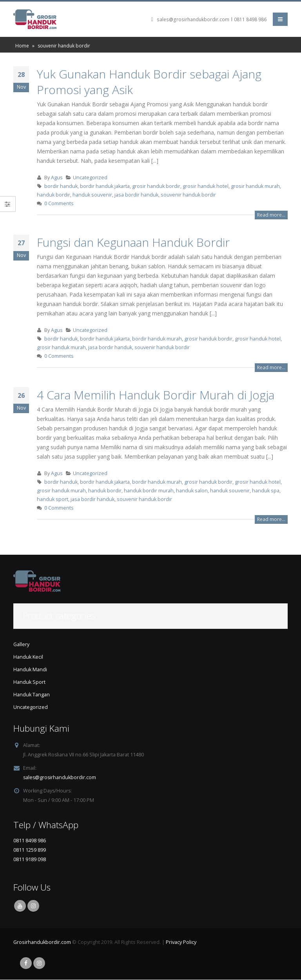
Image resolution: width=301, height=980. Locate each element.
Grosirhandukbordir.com (42, 943)
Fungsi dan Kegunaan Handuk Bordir (133, 242)
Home (22, 46)
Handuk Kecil (28, 657)
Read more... (271, 215)
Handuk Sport (29, 682)
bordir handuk (61, 186)
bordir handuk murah (157, 339)
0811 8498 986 (250, 19)
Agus (57, 178)
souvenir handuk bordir (188, 195)
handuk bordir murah (149, 491)
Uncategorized (90, 178)
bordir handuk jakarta (105, 186)
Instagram (33, 906)
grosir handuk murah (255, 186)
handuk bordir (53, 195)
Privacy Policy (181, 943)
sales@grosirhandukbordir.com (193, 19)
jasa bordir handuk (136, 195)
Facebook (26, 964)
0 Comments (59, 203)
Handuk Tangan (32, 695)
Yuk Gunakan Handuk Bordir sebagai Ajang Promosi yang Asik (149, 82)
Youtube (20, 906)
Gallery (21, 644)
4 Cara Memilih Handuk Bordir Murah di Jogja (156, 395)
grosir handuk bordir (156, 186)
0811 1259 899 (30, 850)
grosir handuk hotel (206, 186)
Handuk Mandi (30, 669)
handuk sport (53, 499)
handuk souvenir (92, 195)
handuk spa (266, 491)
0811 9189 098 (30, 859)
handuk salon (192, 491)
